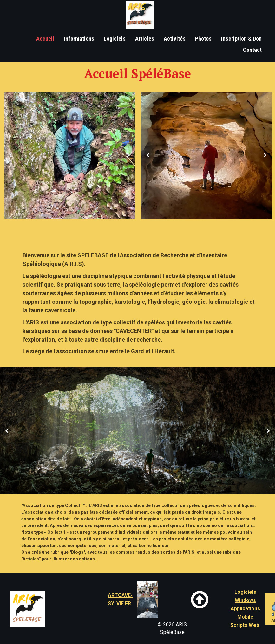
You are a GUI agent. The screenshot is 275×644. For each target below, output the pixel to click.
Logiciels (115, 39)
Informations (79, 39)
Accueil (45, 39)
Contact (252, 50)
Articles (145, 39)
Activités (175, 39)
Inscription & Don (241, 39)
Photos (203, 39)
